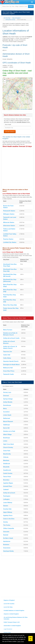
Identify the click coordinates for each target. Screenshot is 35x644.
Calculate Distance (10, 132)
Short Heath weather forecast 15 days (17, 146)
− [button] (5, 82)
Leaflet (18, 109)
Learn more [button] (21, 641)
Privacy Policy (7, 632)
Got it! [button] (31, 639)
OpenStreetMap (24, 109)
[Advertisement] (17, 168)
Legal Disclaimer (8, 629)
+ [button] (5, 80)
